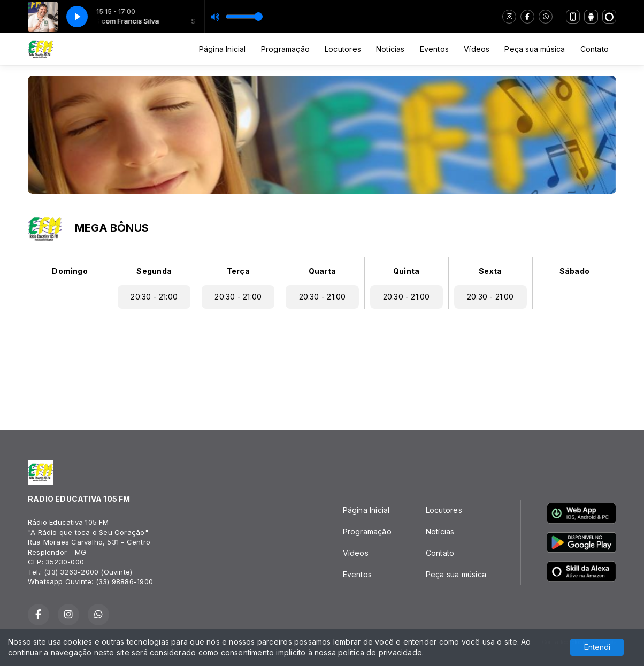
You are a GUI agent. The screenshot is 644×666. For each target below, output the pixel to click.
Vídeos (477, 49)
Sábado (574, 271)
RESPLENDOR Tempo (322, 365)
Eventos (434, 49)
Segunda (154, 271)
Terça (238, 271)
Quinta (406, 271)
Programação (285, 49)
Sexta (490, 271)
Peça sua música (535, 49)
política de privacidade (380, 652)
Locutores (343, 49)
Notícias (390, 49)
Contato (595, 49)
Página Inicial (223, 49)
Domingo (70, 271)
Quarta (322, 271)
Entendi (597, 647)
